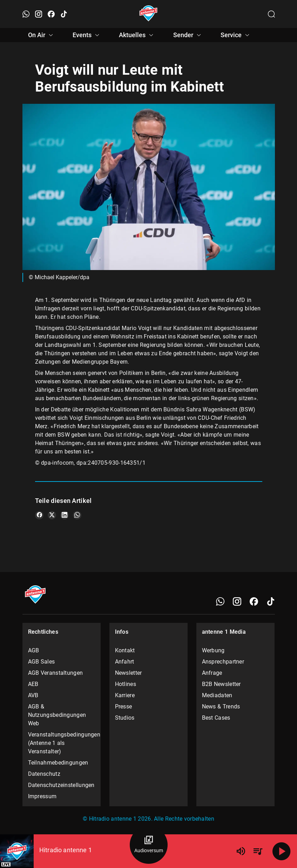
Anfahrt (125, 662)
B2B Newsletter (221, 684)
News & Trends (221, 706)
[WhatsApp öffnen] (26, 14)
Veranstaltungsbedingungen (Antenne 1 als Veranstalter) (62, 743)
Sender (188, 35)
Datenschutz (44, 774)
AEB (33, 684)
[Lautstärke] (241, 851)
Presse (124, 706)
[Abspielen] (282, 851)
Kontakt (125, 650)
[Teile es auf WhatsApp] (77, 515)
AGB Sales (42, 662)
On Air (42, 35)
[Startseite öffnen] (148, 14)
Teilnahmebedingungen (58, 763)
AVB (33, 695)
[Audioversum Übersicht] (149, 845)
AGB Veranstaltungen (56, 673)
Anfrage (212, 673)
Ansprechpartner (223, 662)
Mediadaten (217, 695)
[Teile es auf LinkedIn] (65, 515)
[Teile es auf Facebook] (39, 515)
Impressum (42, 796)
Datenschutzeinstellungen (61, 785)
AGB (34, 650)
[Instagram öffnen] (39, 14)
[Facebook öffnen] (51, 14)
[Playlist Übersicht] (258, 851)
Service (236, 35)
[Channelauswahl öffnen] (271, 14)
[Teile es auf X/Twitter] (52, 515)
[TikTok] (271, 601)
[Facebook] (254, 601)
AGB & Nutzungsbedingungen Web (57, 715)
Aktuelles (137, 35)
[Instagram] (237, 601)
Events (87, 35)
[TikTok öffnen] (64, 14)
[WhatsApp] (220, 601)
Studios (125, 718)
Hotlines (126, 684)
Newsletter (129, 673)
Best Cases (216, 718)
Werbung (213, 650)
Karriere (125, 695)
